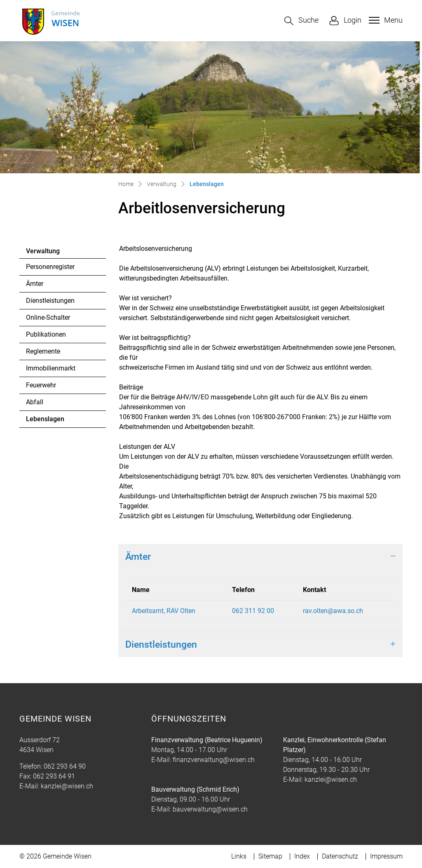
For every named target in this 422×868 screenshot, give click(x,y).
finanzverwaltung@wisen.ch (214, 760)
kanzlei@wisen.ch (67, 786)
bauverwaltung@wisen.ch (210, 809)
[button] (301, 21)
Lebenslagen (48, 421)
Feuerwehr (41, 385)
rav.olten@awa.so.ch (333, 611)
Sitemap (270, 856)
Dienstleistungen (50, 301)
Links (239, 856)
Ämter (35, 284)
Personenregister (50, 267)
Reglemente (43, 351)
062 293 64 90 (65, 766)
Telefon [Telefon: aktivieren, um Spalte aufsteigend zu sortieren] (243, 590)
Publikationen (46, 334)
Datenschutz (340, 856)
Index (302, 856)
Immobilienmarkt (51, 368)
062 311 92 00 (253, 611)
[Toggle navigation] (385, 20)
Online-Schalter (48, 317)
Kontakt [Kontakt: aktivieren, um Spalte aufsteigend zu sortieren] (314, 590)
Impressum (386, 856)
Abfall (35, 402)
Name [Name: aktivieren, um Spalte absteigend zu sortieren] (141, 590)
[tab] (260, 557)
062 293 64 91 (54, 776)
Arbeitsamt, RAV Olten (164, 611)
